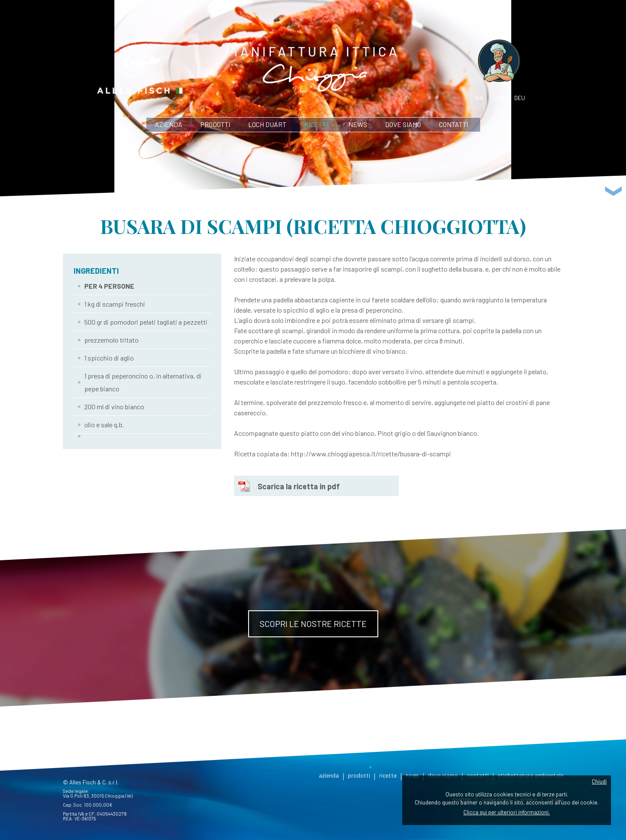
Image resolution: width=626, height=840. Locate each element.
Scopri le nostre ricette (313, 624)
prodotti (215, 124)
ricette (317, 124)
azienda (169, 124)
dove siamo (403, 124)
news (358, 124)
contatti (454, 124)
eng (499, 98)
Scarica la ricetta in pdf (299, 486)
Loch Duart (267, 124)
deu (520, 98)
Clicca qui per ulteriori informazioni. (507, 812)
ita (479, 98)
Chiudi (599, 781)
